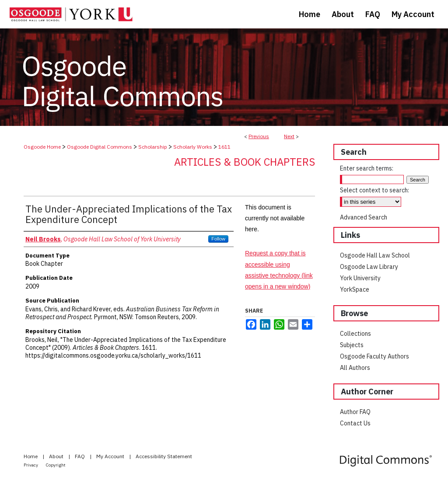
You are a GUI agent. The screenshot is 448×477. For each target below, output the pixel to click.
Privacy (31, 465)
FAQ (80, 456)
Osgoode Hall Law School (375, 255)
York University (360, 278)
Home (31, 456)
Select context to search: (374, 190)
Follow (218, 239)
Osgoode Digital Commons (100, 147)
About (57, 456)
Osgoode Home (42, 147)
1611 (224, 147)
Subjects (352, 345)
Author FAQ (355, 412)
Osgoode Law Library (369, 267)
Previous (259, 136)
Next (289, 136)
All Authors (355, 368)
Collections (355, 334)
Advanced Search (364, 217)
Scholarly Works (193, 147)
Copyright (56, 465)
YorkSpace (355, 289)
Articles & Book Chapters (245, 162)
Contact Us (355, 423)
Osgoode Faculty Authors (374, 356)
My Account (111, 456)
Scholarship (153, 147)
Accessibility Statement (164, 456)
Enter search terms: (367, 168)
